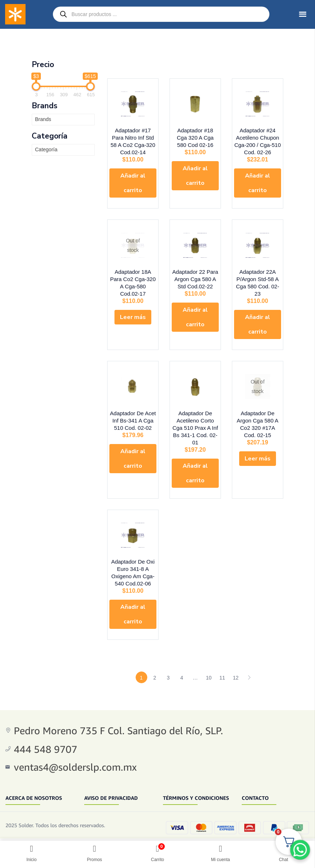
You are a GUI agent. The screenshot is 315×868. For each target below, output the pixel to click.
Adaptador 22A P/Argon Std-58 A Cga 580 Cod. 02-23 (258, 283)
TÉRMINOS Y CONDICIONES (196, 792)
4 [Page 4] (182, 673)
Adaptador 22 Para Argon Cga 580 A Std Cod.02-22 (195, 283)
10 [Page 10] (209, 673)
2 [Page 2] (155, 673)
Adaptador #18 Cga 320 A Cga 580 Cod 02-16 (195, 140)
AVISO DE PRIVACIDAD (111, 792)
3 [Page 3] (168, 673)
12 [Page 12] (236, 673)
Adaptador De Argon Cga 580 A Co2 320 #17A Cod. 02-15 (257, 420)
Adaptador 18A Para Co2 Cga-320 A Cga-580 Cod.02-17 (133, 283)
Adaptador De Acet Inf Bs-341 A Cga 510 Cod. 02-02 (133, 420)
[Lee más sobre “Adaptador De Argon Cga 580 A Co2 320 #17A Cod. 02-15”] (258, 451)
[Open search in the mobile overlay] (161, 14)
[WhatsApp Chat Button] (300, 850)
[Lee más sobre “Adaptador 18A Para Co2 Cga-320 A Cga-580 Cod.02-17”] (133, 314)
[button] (133, 185)
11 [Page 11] (222, 673)
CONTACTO (255, 792)
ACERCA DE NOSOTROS (34, 792)
